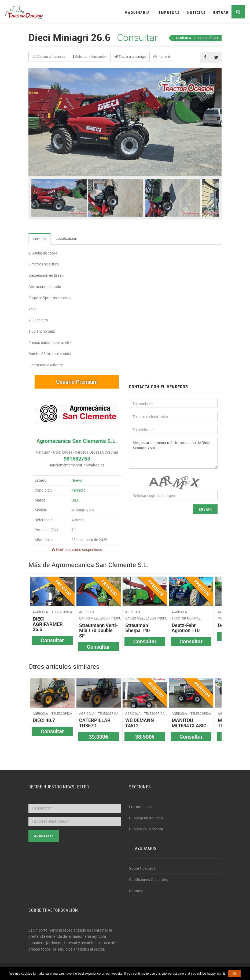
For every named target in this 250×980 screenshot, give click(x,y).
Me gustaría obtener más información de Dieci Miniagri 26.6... (173, 453)
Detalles (40, 239)
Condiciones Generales (148, 880)
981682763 (77, 459)
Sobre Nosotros (142, 868)
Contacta (137, 891)
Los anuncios (140, 807)
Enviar (205, 509)
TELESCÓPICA (208, 38)
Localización (66, 238)
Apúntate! (44, 836)
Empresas (169, 12)
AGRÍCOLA (183, 38)
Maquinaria (137, 12)
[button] (49, 57)
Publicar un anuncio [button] (146, 818)
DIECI (76, 500)
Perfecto (78, 490)
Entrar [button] (221, 12)
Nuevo (77, 480)
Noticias (197, 12)
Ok (234, 974)
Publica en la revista (146, 829)
